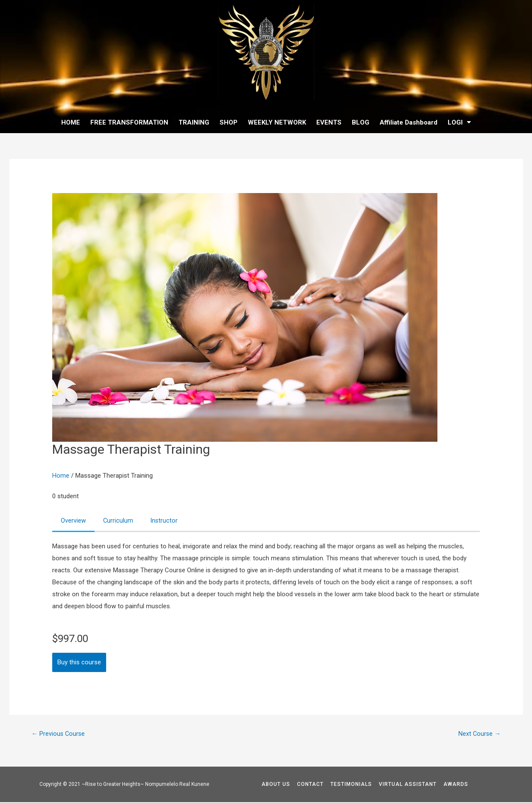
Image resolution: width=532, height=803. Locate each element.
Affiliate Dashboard (409, 122)
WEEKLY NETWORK (277, 122)
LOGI (459, 122)
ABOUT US (276, 785)
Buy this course (79, 663)
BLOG (361, 122)
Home (61, 476)
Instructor (165, 521)
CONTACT (310, 785)
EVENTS (329, 122)
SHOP (229, 122)
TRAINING (194, 122)
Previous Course (59, 735)
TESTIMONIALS (351, 785)
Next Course (479, 735)
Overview (73, 521)
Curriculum (118, 521)
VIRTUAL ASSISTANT (408, 785)
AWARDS (456, 785)
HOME (71, 122)
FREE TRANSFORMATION (129, 122)
